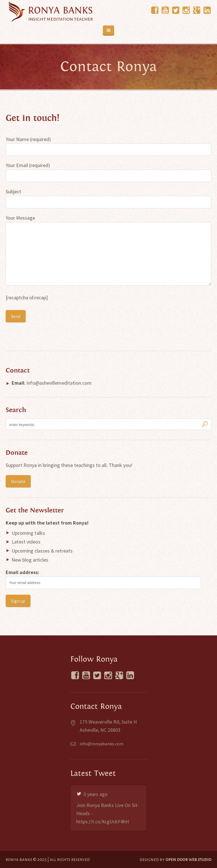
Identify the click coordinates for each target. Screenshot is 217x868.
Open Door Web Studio (188, 859)
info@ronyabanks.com (102, 744)
